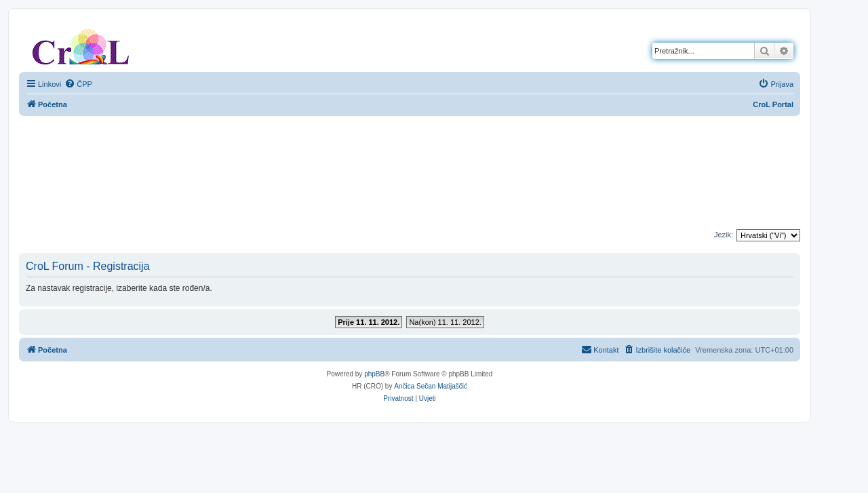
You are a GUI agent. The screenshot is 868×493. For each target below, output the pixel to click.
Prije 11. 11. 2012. (369, 322)
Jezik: (724, 235)
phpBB (374, 374)
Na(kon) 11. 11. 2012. (445, 322)
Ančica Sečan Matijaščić (431, 386)
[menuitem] (78, 84)
